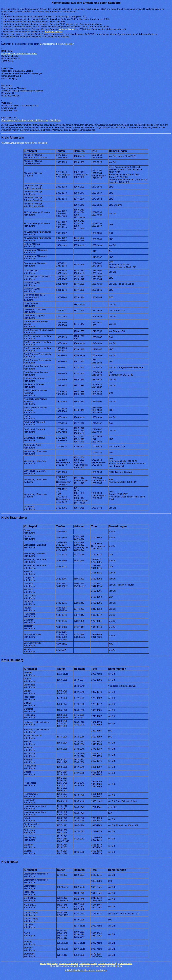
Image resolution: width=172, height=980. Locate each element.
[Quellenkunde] (125, 963)
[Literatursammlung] (107, 963)
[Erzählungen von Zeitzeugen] (92, 966)
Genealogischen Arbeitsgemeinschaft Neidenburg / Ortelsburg (31, 120)
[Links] (119, 966)
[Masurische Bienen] (68, 963)
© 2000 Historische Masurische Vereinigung (86, 970)
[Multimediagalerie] (88, 963)
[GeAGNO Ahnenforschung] (63, 966)
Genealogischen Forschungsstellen (57, 44)
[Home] (43, 963)
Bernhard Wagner (54, 32)
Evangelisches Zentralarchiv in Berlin (19, 54)
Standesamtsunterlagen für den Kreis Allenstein (24, 143)
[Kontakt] (111, 966)
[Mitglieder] (53, 963)
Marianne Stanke (67, 29)
